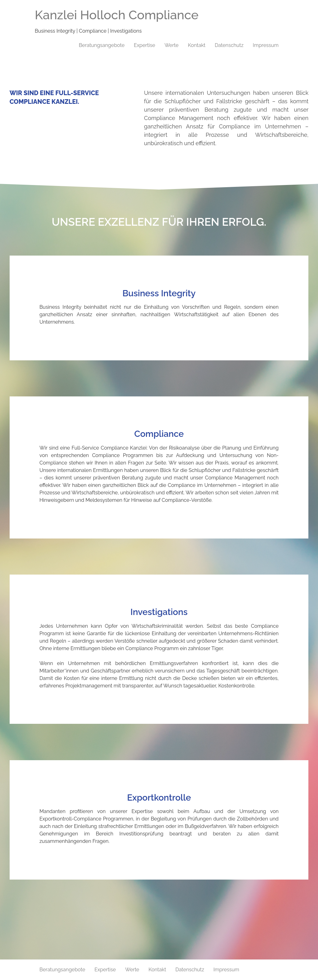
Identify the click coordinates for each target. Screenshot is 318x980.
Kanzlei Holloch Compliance (117, 15)
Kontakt (197, 45)
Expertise (145, 45)
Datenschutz (229, 45)
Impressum (266, 45)
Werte (172, 45)
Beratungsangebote (102, 45)
